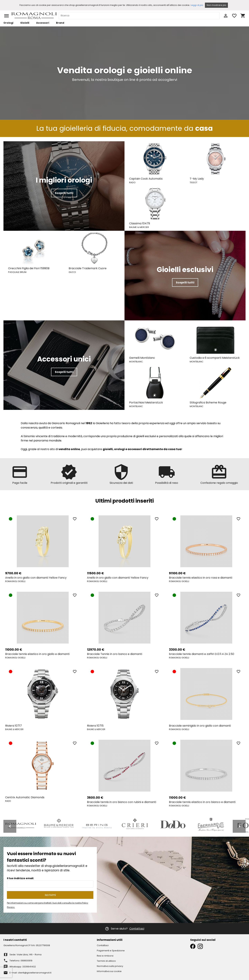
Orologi (8, 23)
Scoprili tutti (64, 193)
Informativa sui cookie (109, 971)
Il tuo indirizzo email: (20, 878)
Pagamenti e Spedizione (111, 951)
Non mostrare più (216, 5)
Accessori (43, 23)
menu (6, 16)
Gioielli (25, 23)
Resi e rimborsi (105, 956)
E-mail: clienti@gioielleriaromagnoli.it (30, 973)
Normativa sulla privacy (110, 966)
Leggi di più (197, 5)
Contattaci (137, 929)
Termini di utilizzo (106, 961)
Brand (60, 23)
